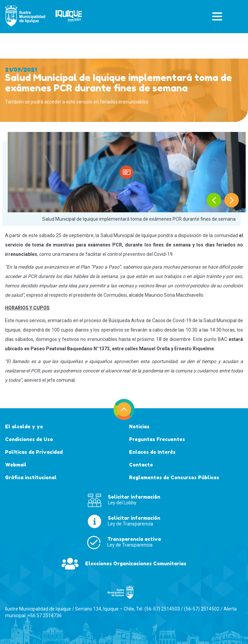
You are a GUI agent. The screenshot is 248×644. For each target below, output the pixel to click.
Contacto (141, 465)
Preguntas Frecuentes (157, 439)
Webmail (16, 465)
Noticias (139, 426)
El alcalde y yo (24, 426)
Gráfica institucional (31, 477)
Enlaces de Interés (152, 452)
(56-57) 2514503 (162, 609)
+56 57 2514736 (45, 616)
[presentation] (214, 200)
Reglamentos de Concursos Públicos (174, 477)
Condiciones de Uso (29, 439)
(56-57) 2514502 (202, 609)
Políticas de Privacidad (34, 452)
